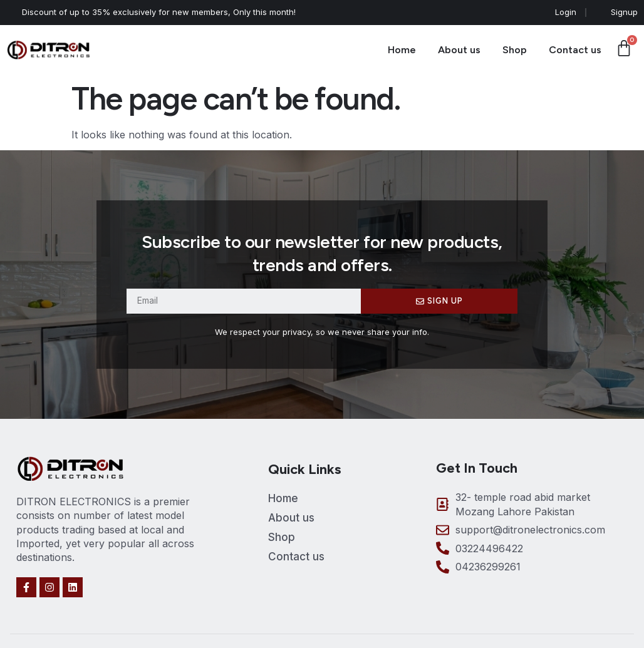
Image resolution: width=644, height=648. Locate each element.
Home (402, 50)
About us (459, 50)
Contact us (575, 50)
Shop (515, 50)
